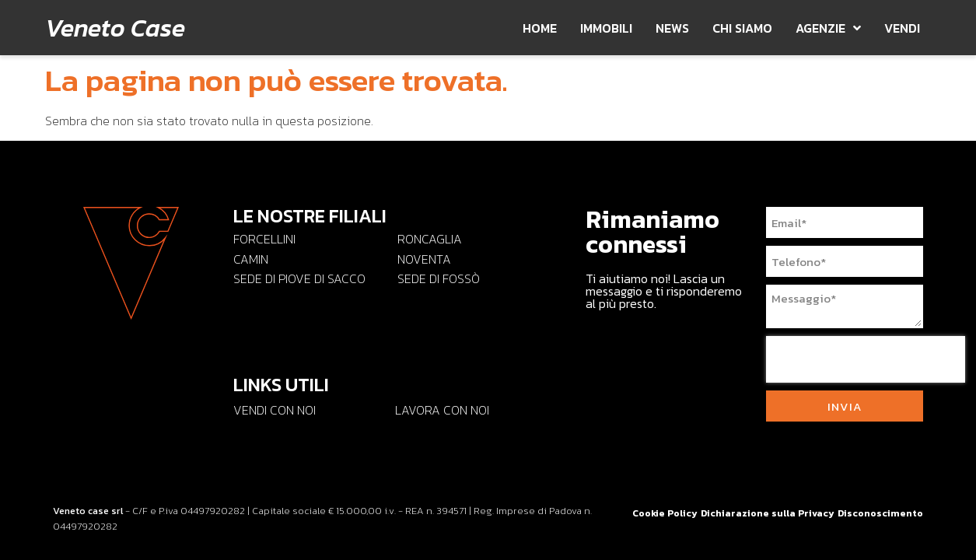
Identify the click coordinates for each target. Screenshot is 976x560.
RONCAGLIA (430, 239)
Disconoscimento (880, 513)
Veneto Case (115, 28)
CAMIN (251, 259)
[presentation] (866, 359)
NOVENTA (424, 259)
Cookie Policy (665, 513)
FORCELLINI (264, 239)
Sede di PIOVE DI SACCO (299, 278)
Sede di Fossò (439, 278)
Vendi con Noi (275, 410)
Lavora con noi (442, 410)
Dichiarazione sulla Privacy (768, 513)
